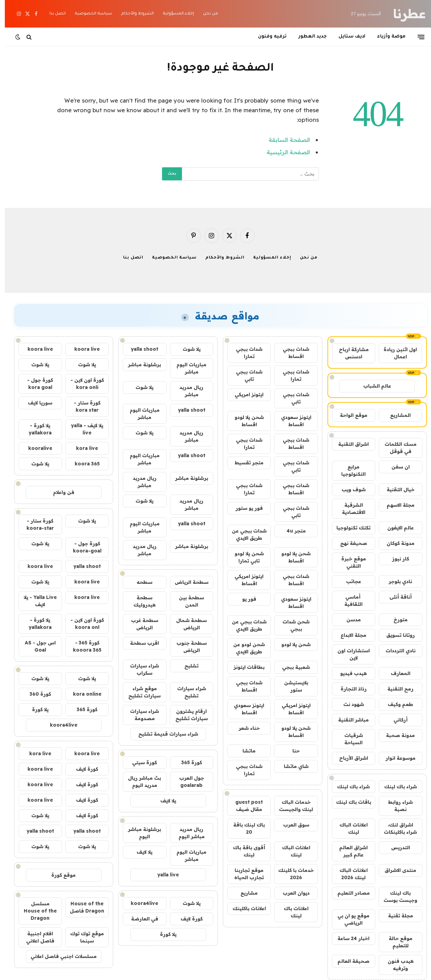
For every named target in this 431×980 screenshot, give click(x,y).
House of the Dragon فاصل (82, 907)
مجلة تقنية (396, 916)
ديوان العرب (291, 893)
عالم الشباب (372, 386)
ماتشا (244, 751)
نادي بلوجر (396, 581)
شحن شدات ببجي (291, 625)
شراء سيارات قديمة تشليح (163, 734)
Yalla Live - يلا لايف (35, 601)
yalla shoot (140, 349)
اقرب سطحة (140, 643)
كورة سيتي (140, 762)
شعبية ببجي (291, 667)
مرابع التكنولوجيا (349, 470)
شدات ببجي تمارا (244, 353)
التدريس (396, 847)
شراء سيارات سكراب (140, 669)
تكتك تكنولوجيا (349, 528)
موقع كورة (59, 875)
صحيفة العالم (349, 961)
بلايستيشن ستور (291, 686)
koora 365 (82, 464)
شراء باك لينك (396, 787)
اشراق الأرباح (349, 758)
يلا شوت (187, 349)
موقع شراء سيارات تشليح (140, 692)
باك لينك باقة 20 (244, 828)
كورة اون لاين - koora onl (82, 624)
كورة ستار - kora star (82, 406)
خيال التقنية (396, 489)
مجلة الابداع (349, 635)
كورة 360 (35, 694)
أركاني (396, 720)
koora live (82, 349)
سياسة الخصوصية (89, 14)
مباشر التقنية (349, 720)
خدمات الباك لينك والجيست (291, 806)
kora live (82, 448)
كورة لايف (187, 919)
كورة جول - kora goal (35, 384)
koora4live (140, 903)
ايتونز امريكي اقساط (244, 580)
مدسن (349, 620)
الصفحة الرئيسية (283, 152)
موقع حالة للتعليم (396, 942)
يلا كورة (163, 934)
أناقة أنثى (396, 597)
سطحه (140, 582)
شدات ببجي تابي (244, 375)
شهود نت (349, 704)
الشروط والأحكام (133, 14)
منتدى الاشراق (396, 870)
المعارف (396, 673)
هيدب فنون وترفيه (396, 965)
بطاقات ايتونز (244, 667)
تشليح (187, 666)
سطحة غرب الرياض (140, 624)
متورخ (396, 620)
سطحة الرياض (187, 582)
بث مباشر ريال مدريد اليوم (140, 782)
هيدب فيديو (349, 673)
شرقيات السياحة (349, 739)
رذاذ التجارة (349, 689)
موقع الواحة (349, 415)
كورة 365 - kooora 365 (82, 646)
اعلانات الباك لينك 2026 (349, 874)
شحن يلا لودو (291, 644)
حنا (291, 751)
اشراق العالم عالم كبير (349, 851)
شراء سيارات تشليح (187, 692)
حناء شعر (244, 728)
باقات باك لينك (349, 802)
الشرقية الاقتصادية (349, 509)
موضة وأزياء (386, 37)
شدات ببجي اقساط (291, 353)
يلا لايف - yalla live (82, 429)
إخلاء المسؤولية (174, 14)
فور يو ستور (244, 508)
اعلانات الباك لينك (349, 828)
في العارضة (140, 919)
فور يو (244, 599)
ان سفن (396, 467)
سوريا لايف (35, 403)
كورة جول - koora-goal (82, 547)
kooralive (35, 448)
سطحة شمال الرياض (187, 624)
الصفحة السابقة (284, 140)
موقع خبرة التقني (349, 562)
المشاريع (396, 415)
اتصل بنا (53, 14)
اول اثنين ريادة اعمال (395, 353)
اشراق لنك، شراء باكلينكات (396, 828)
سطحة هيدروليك (140, 601)
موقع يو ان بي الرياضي (349, 919)
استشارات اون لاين (349, 654)
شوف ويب (349, 489)
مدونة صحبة (396, 735)
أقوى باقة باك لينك (244, 851)
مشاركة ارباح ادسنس (349, 353)
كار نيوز (396, 559)
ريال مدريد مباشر (187, 391)
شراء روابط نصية (396, 806)
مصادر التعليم (349, 893)
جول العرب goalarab (187, 782)
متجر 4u (291, 531)
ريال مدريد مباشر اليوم (187, 833)
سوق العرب (291, 825)
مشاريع (244, 893)
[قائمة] (416, 37)
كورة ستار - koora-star (35, 524)
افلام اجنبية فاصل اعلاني (35, 937)
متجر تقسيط (244, 463)
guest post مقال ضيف (244, 806)
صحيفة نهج (349, 543)
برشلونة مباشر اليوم (140, 833)
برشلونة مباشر (140, 365)
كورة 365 (187, 762)
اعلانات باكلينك (244, 908)
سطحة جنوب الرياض (187, 647)
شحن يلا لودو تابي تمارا (244, 557)
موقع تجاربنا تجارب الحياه (244, 874)
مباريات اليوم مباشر (187, 368)
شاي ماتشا (291, 766)
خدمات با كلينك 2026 (291, 874)
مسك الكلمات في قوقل (396, 448)
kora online (82, 694)
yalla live (163, 875)
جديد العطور (308, 37)
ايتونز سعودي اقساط (291, 421)
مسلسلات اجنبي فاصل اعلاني (59, 956)
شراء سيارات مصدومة (140, 715)
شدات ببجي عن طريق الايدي (244, 534)
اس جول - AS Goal (35, 646)
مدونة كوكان (396, 543)
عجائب (349, 581)
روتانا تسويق (396, 635)
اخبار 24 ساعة (349, 938)
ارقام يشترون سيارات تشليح (187, 715)
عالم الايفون (396, 528)
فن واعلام (59, 492)
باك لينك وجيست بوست (396, 897)
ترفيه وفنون (267, 37)
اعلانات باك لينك (291, 912)
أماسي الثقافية (349, 600)
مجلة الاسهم (396, 505)
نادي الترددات (396, 651)
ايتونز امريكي (244, 394)
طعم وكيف (396, 704)
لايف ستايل (347, 37)
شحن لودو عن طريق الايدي (244, 648)
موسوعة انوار (396, 758)
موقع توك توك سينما (82, 937)
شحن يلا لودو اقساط (244, 421)
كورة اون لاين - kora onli (82, 384)
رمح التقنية (396, 689)
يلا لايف (163, 801)
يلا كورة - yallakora (35, 429)
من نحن (206, 14)
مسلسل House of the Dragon (35, 911)
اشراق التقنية (349, 444)
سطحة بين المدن (187, 601)
